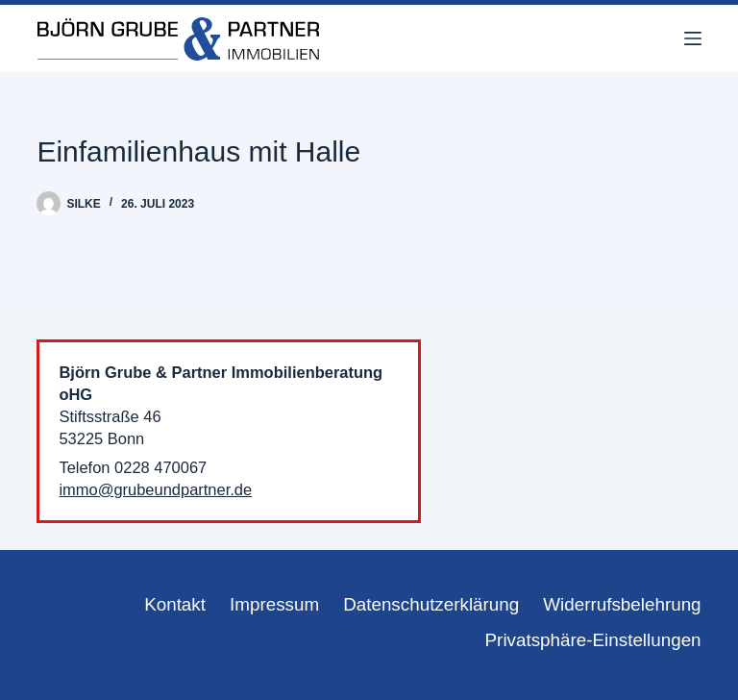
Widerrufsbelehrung (622, 604)
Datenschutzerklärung (431, 604)
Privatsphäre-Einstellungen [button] (593, 640)
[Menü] (693, 38)
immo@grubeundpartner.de (155, 489)
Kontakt (175, 604)
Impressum (274, 604)
